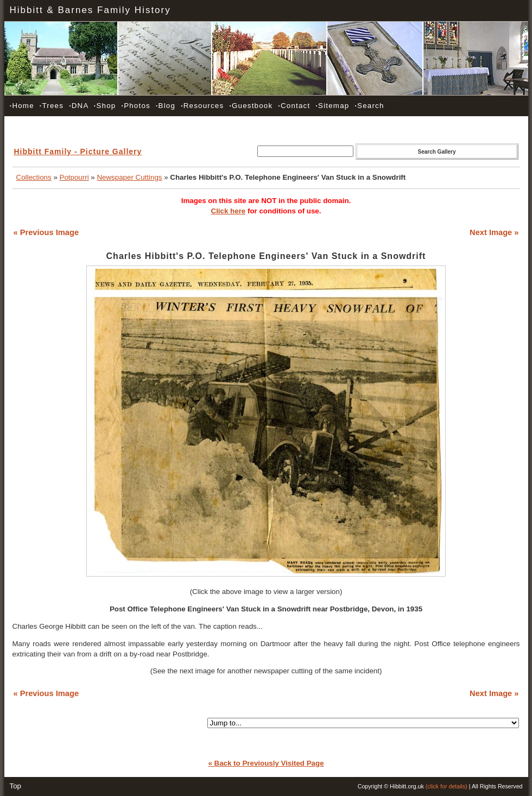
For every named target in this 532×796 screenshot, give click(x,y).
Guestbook (251, 106)
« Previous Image (46, 232)
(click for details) (446, 786)
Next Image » (494, 232)
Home (22, 106)
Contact (294, 106)
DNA (79, 106)
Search (369, 106)
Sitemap (332, 106)
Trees (52, 106)
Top (16, 786)
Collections (34, 177)
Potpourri (74, 177)
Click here (229, 211)
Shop (105, 106)
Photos (136, 106)
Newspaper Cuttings (129, 177)
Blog (166, 106)
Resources (202, 106)
